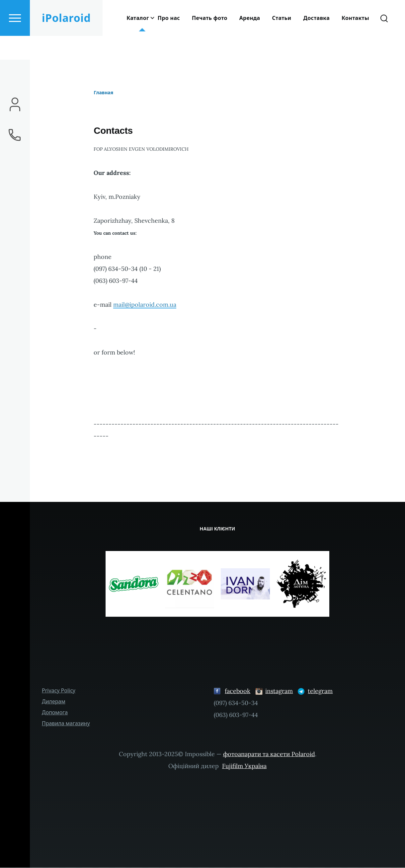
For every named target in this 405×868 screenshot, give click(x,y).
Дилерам (54, 702)
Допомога (55, 713)
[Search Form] (384, 42)
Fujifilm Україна (244, 766)
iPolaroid (66, 42)
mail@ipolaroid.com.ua (145, 305)
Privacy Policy (59, 691)
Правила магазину (66, 724)
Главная (103, 93)
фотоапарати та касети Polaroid (269, 754)
